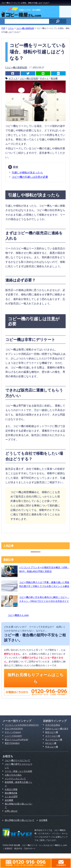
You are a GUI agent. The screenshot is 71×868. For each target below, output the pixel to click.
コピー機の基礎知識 (16, 67)
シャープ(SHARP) (13, 736)
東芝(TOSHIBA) (12, 743)
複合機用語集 (11, 793)
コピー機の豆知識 (29, 78)
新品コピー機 (52, 732)
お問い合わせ (11, 811)
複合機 (54, 78)
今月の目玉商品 (53, 725)
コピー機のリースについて (17, 760)
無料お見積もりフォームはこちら (35, 678)
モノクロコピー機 (54, 740)
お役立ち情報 (11, 789)
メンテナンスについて (15, 779)
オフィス (13, 78)
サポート (44, 78)
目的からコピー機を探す (57, 729)
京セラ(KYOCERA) (14, 729)
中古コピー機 (52, 747)
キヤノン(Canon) (13, 732)
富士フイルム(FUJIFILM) (16, 740)
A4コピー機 (51, 743)
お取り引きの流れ (13, 775)
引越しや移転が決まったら (27, 172)
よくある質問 (11, 797)
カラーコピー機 (53, 736)
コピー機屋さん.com (18, 615)
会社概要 (9, 800)
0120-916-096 (26, 863)
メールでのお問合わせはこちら (61, 863)
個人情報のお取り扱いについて (19, 820)
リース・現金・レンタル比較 (18, 771)
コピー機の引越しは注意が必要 (30, 177)
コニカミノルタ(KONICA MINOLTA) (22, 725)
